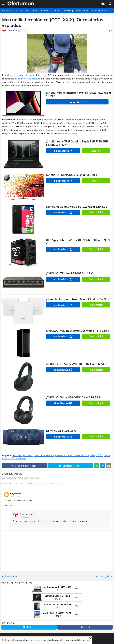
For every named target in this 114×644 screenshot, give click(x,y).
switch (107, 456)
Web (77, 589)
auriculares (28, 456)
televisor (22, 458)
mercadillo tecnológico (26, 79)
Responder (8, 505)
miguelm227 (17, 493)
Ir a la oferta (76, 102)
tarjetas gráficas (10, 458)
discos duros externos (44, 456)
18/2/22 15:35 (15, 497)
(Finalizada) (61, 370)
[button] (3, 4)
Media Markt (82, 11)
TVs (28, 11)
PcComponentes (99, 11)
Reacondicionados (41, 11)
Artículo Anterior (10, 576)
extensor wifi (61, 456)
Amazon (19, 11)
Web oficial (96, 212)
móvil (92, 456)
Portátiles (7, 11)
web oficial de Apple (67, 133)
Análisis (96, 151)
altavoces (17, 456)
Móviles (57, 11)
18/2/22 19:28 (24, 517)
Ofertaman (26, 514)
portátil (99, 456)
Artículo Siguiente (104, 576)
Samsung (68, 11)
